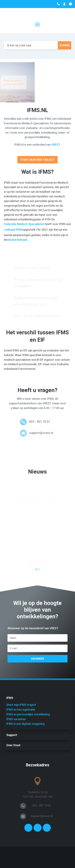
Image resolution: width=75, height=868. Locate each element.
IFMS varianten (16, 719)
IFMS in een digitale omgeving (25, 724)
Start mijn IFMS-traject (37, 160)
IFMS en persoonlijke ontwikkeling (28, 714)
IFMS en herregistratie (21, 710)
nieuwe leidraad (17, 240)
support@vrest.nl (41, 433)
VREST (56, 145)
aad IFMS (16, 230)
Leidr (7, 230)
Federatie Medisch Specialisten (24, 224)
